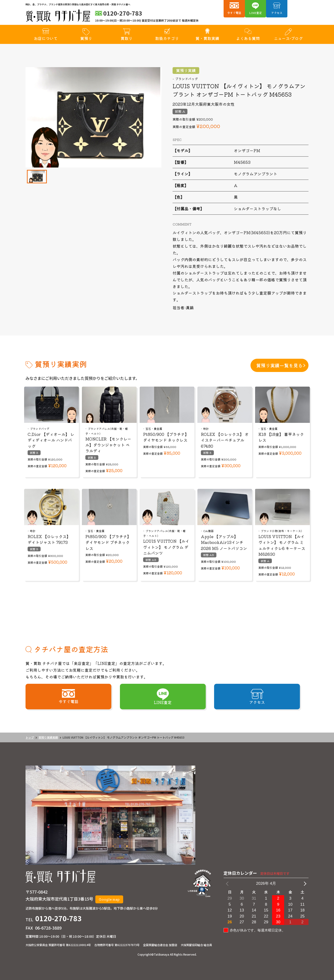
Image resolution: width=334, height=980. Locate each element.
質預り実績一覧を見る (279, 365)
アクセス (277, 13)
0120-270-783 (58, 918)
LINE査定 (255, 13)
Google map (109, 899)
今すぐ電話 (234, 13)
